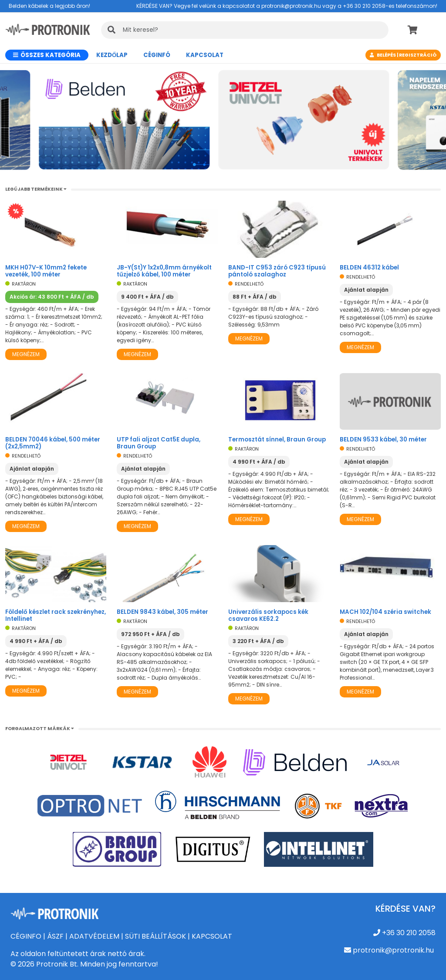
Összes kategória (47, 55)
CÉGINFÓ (157, 55)
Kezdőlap (112, 55)
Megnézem (26, 354)
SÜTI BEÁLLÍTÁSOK (155, 936)
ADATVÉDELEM (94, 936)
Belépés (386, 55)
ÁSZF (55, 936)
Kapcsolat (205, 55)
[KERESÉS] (245, 30)
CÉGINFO (26, 936)
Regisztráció (418, 55)
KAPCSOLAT (212, 936)
